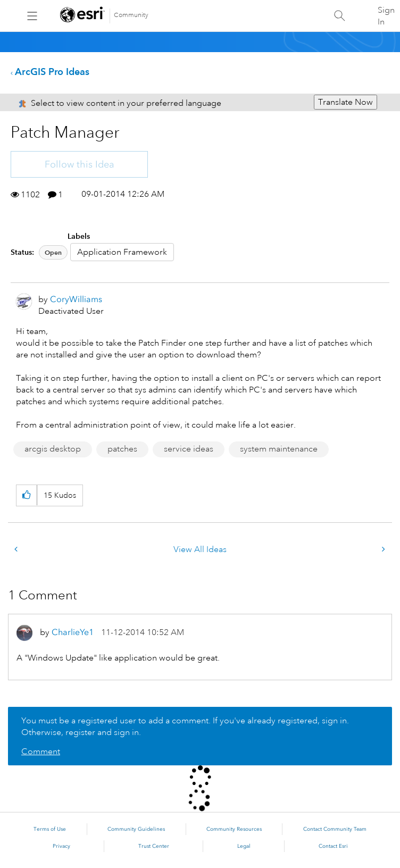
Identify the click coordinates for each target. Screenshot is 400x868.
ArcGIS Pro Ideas (52, 72)
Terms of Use (50, 829)
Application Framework (122, 252)
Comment (41, 752)
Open (53, 252)
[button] (26, 495)
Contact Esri (333, 846)
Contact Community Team (335, 829)
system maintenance (279, 449)
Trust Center (154, 846)
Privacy (61, 846)
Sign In (386, 16)
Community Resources (234, 829)
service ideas (189, 449)
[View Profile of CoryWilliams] (76, 299)
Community (131, 15)
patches (122, 449)
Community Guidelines (136, 829)
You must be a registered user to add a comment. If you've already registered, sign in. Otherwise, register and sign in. (185, 727)
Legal (244, 846)
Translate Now (345, 102)
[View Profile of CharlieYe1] (73, 632)
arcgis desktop (53, 449)
